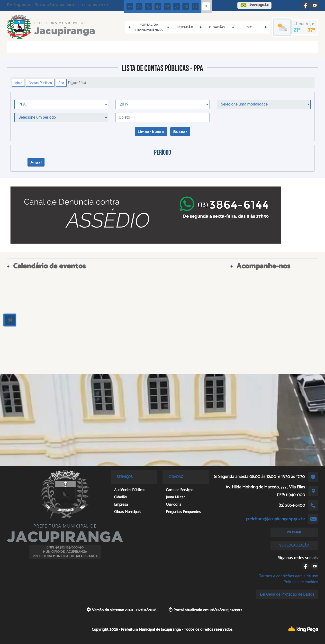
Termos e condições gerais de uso (289, 576)
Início (18, 83)
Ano (61, 83)
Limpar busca (151, 132)
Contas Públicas (40, 83)
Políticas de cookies (301, 582)
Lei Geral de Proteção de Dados (287, 594)
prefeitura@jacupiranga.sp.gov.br (275, 519)
